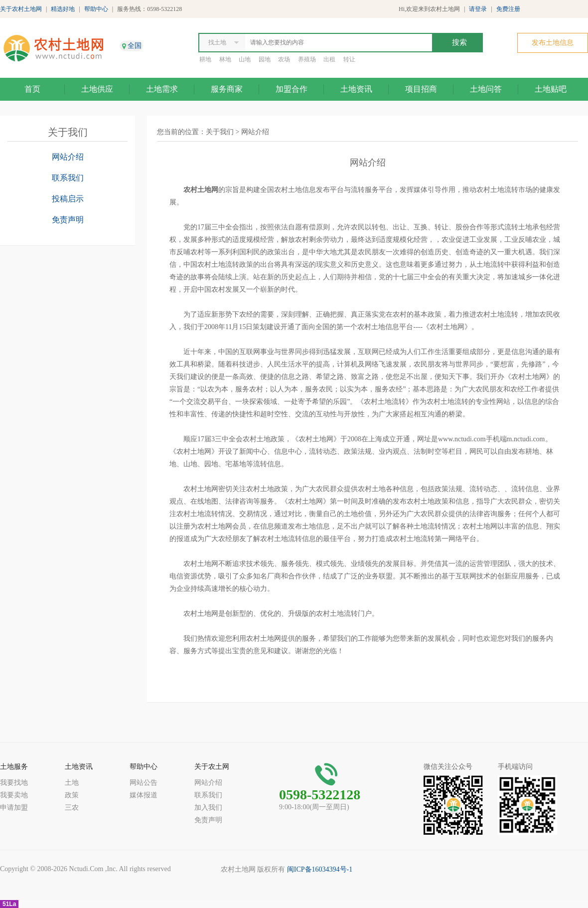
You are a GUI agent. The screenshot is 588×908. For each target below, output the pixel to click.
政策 (72, 795)
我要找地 (14, 783)
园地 (265, 59)
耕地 (205, 59)
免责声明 (68, 220)
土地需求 (162, 89)
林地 (225, 59)
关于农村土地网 (21, 9)
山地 (245, 59)
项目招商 (421, 89)
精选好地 (63, 9)
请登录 (478, 9)
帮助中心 (96, 9)
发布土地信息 (553, 43)
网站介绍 (68, 157)
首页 (32, 89)
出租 (329, 59)
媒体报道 (144, 795)
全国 (135, 46)
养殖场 (307, 59)
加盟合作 (292, 89)
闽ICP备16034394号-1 (320, 869)
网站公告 (144, 783)
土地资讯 (356, 89)
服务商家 (227, 89)
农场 (284, 59)
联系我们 (68, 178)
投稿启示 (68, 199)
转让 (349, 59)
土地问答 (486, 89)
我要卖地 (14, 795)
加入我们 (208, 808)
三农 (72, 808)
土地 (72, 783)
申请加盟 (14, 808)
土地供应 (97, 89)
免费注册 (508, 9)
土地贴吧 (551, 89)
